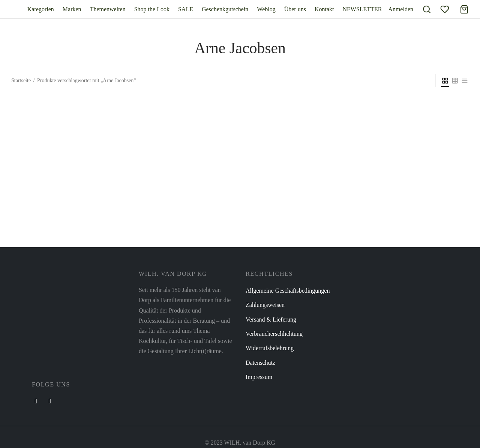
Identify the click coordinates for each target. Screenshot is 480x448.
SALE (186, 9)
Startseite (21, 80)
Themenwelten (108, 9)
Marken (72, 9)
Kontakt (324, 9)
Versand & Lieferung (271, 319)
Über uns (295, 9)
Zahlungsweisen (265, 305)
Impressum (259, 377)
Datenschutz (260, 363)
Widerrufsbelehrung (270, 348)
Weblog (266, 9)
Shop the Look (152, 9)
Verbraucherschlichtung (274, 334)
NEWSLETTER (362, 9)
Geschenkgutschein (225, 9)
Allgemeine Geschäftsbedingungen (288, 291)
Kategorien (41, 9)
